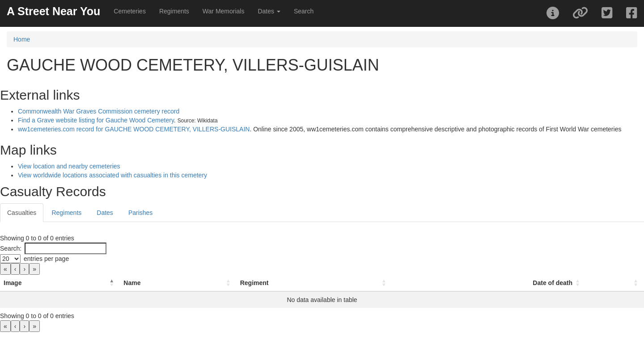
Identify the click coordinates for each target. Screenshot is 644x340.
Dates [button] (269, 11)
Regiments (174, 11)
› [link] (24, 269)
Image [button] (13, 283)
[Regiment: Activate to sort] (314, 283)
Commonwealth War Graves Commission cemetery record (99, 111)
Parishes (140, 213)
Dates (105, 213)
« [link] (5, 269)
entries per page (46, 259)
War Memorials (224, 11)
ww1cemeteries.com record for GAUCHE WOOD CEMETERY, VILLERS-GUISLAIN (134, 129)
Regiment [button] (254, 283)
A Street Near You (53, 11)
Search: (11, 248)
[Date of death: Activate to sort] (489, 283)
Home (22, 39)
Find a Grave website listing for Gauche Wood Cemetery (96, 120)
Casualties (22, 213)
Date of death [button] (553, 283)
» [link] (34, 269)
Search (304, 11)
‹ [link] (15, 269)
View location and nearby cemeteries (69, 166)
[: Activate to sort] (615, 283)
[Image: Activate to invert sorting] (60, 283)
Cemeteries (130, 11)
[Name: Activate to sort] (178, 283)
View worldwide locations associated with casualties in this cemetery (112, 175)
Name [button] (132, 283)
